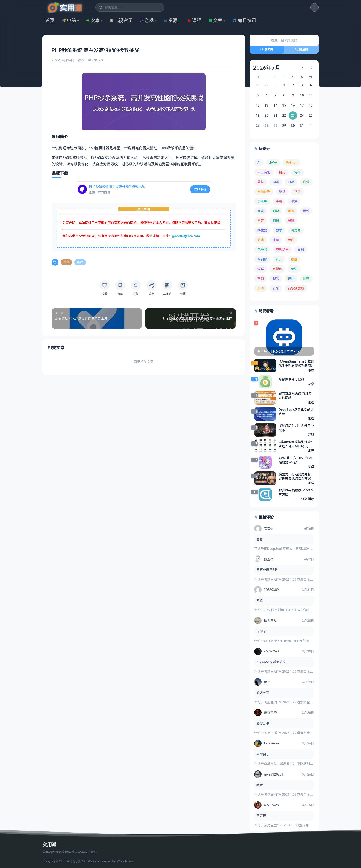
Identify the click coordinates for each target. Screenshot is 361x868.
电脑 (69, 20)
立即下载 (200, 189)
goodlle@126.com (186, 236)
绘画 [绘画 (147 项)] (294, 259)
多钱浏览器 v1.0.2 (291, 379)
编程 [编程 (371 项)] (261, 269)
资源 (171, 20)
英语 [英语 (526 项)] (294, 269)
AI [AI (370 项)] (259, 163)
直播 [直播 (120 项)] (301, 249)
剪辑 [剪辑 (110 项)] (261, 182)
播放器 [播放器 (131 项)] (262, 230)
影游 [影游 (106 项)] (276, 211)
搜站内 (267, 49)
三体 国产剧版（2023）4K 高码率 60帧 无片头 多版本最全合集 (309, 610)
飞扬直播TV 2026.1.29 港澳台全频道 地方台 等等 (299, 579)
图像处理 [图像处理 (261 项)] (264, 192)
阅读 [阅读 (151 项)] (261, 288)
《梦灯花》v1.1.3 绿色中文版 (296, 428)
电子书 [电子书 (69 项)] (262, 249)
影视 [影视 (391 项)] (291, 211)
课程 (194, 20)
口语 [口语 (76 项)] (291, 182)
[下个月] (312, 68)
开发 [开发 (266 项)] (261, 211)
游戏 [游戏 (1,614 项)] (261, 240)
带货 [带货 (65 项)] (294, 201)
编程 (80, 262)
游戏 (147, 20)
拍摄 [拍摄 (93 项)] (276, 221)
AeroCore (89, 861)
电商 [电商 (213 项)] (291, 240)
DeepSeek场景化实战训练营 (296, 412)
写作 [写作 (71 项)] (297, 172)
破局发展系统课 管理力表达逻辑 (295, 395)
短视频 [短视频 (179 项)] (262, 259)
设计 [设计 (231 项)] (291, 278)
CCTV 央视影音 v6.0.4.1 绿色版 (286, 641)
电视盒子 (121, 20)
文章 (215, 20)
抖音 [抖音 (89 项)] (261, 221)
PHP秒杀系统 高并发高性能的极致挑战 (117, 187)
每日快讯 (244, 20)
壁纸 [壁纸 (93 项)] (282, 192)
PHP (66, 262)
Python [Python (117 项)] (292, 163)
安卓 (93, 20)
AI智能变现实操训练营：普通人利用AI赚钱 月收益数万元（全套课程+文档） (296, 444)
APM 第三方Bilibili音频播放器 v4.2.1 (295, 460)
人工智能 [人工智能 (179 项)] (264, 172)
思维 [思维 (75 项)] (306, 211)
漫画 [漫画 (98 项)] (276, 240)
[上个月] (303, 68)
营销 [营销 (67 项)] (261, 278)
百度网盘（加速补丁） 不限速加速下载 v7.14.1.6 (298, 763)
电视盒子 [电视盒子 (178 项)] (282, 249)
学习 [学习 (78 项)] (297, 192)
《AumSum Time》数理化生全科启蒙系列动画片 (296, 363)
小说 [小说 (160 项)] (279, 201)
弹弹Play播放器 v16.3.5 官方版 (296, 492)
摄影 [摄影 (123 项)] (291, 221)
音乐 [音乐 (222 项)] (276, 288)
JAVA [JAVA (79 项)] (273, 163)
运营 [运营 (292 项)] (306, 278)
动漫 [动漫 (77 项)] (276, 182)
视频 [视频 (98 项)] (276, 278)
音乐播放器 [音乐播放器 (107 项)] (296, 288)
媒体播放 (308, 499)
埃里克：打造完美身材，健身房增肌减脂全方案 (296, 476)
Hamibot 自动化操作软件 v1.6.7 (279, 351)
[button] (314, 7)
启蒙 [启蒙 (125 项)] (306, 182)
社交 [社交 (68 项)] (279, 259)
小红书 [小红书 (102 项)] (262, 201)
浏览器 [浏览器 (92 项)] (296, 230)
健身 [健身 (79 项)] (282, 172)
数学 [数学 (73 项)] (279, 230)
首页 (50, 20)
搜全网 (301, 49)
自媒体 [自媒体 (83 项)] (277, 269)
